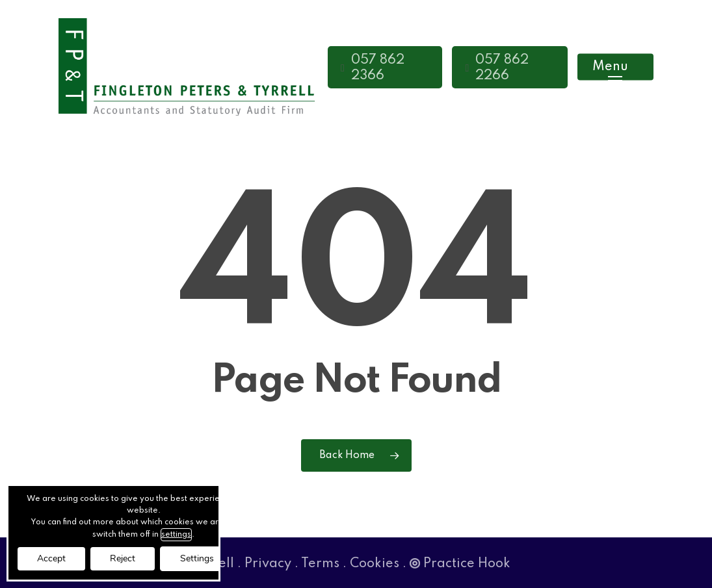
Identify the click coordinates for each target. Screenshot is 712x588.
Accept (51, 558)
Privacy (268, 564)
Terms (320, 564)
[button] (615, 67)
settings (176, 535)
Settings (197, 558)
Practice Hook (460, 564)
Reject (123, 558)
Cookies (375, 564)
